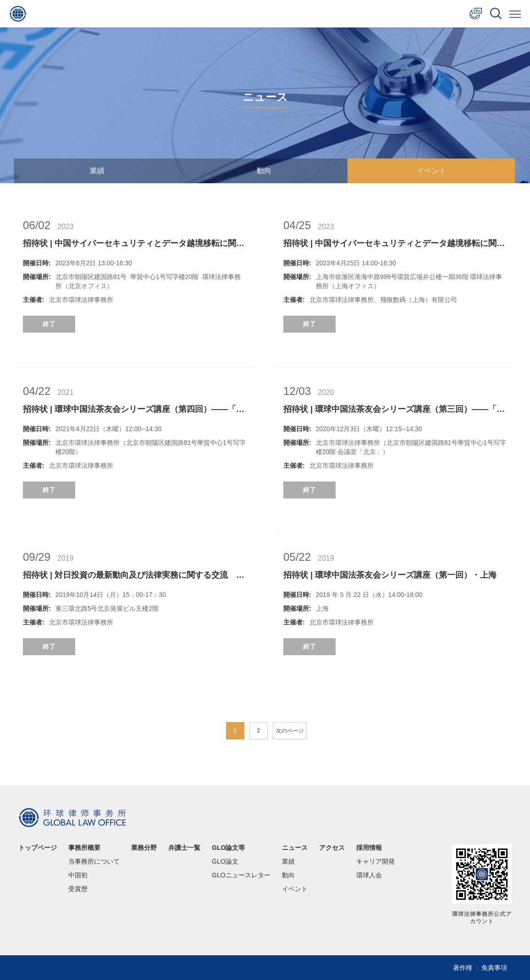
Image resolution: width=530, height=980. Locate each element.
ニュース (295, 848)
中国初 (78, 875)
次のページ (290, 731)
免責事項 (494, 968)
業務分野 (144, 848)
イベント (431, 171)
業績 (97, 171)
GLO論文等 (228, 848)
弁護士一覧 (184, 848)
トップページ (38, 848)
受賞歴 (78, 889)
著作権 (463, 968)
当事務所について (94, 861)
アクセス (332, 848)
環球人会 (369, 875)
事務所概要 (84, 848)
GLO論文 (225, 861)
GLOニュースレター (241, 875)
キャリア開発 (375, 861)
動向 (264, 171)
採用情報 (369, 848)
